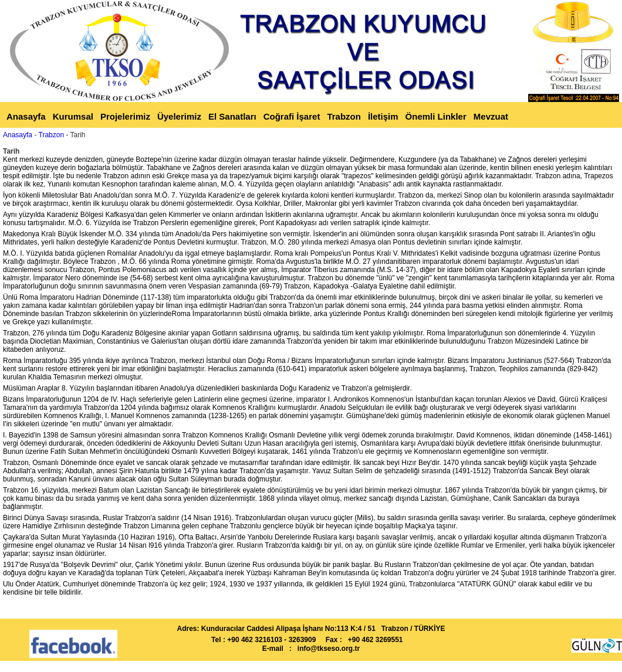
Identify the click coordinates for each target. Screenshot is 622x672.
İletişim (383, 116)
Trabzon (344, 116)
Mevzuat (491, 116)
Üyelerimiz (179, 116)
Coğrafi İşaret (292, 116)
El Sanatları (232, 116)
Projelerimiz (125, 116)
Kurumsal (73, 116)
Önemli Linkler (436, 116)
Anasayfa (26, 116)
